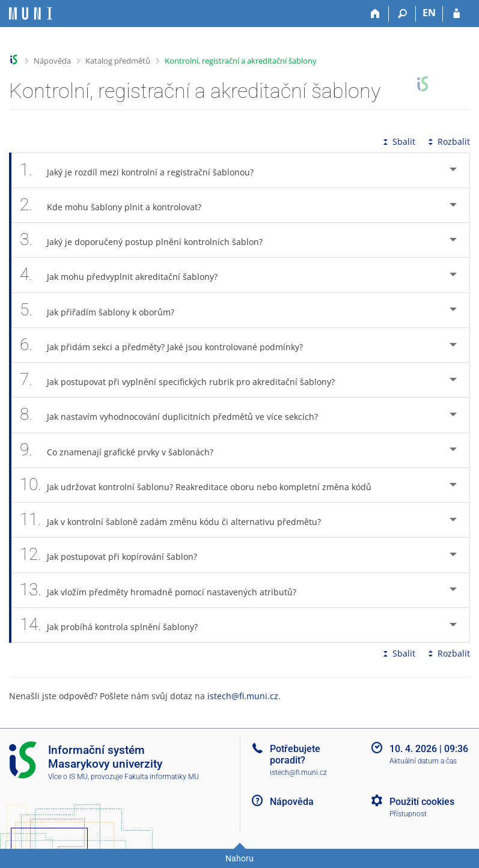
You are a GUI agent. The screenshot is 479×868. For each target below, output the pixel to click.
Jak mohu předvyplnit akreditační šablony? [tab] (125, 275)
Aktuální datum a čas (423, 761)
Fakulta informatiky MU (162, 777)
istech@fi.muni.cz (243, 696)
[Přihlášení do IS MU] (456, 14)
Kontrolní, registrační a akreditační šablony (241, 61)
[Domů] (375, 14)
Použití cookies (422, 802)
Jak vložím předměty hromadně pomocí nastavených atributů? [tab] (165, 590)
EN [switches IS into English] (429, 13)
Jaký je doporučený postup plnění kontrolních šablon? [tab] (148, 240)
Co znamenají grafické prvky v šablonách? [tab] (123, 450)
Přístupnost (408, 814)
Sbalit (398, 141)
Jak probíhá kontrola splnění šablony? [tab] (115, 625)
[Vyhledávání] (402, 14)
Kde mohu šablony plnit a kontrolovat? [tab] (117, 205)
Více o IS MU (68, 777)
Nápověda (52, 61)
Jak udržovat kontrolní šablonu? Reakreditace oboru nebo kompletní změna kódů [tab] (202, 485)
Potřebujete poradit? (295, 754)
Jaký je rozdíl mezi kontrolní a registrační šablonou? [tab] (143, 170)
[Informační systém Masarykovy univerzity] (31, 14)
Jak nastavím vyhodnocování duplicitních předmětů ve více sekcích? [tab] (175, 415)
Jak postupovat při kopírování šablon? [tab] (115, 555)
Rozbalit (448, 141)
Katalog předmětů (118, 61)
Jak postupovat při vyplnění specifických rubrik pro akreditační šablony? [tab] (184, 380)
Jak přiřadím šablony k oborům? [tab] (104, 310)
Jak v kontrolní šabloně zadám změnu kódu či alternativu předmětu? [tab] (177, 520)
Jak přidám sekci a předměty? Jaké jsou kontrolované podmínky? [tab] (168, 345)
